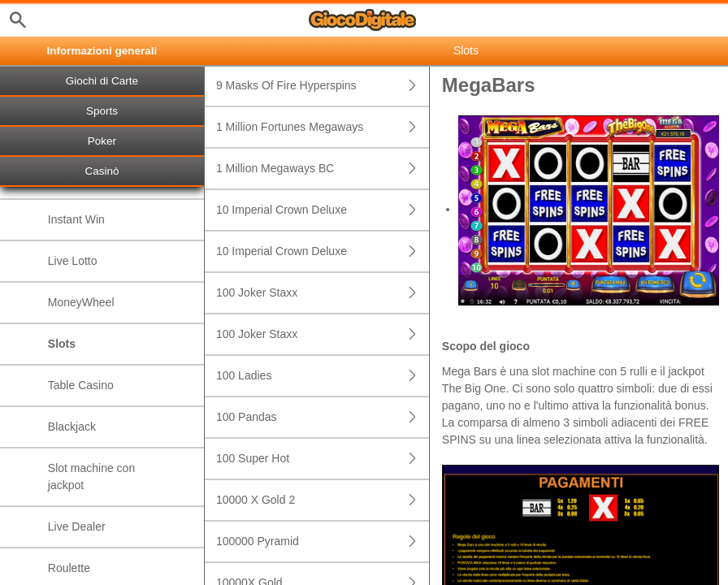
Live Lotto (73, 261)
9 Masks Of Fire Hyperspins (323, 86)
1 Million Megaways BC (323, 169)
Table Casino (81, 385)
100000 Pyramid (323, 542)
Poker (102, 141)
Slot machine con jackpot (91, 477)
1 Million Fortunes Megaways (323, 127)
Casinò (102, 171)
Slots (62, 344)
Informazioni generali (102, 51)
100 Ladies (323, 376)
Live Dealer (77, 526)
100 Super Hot (323, 459)
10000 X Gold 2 (323, 500)
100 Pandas (323, 417)
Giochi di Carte (102, 81)
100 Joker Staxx (323, 293)
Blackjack (72, 427)
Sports (102, 111)
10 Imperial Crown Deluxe (323, 210)
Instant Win (76, 219)
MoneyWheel (81, 302)
